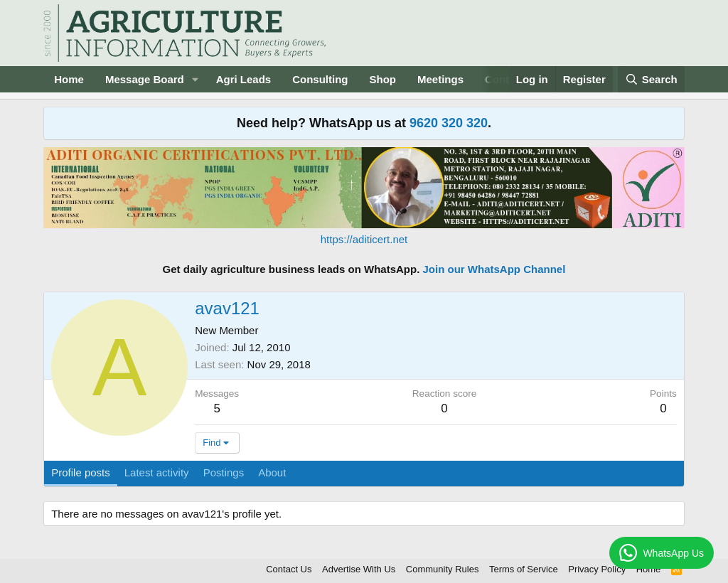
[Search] (651, 79)
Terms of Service (524, 569)
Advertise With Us (359, 569)
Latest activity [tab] (157, 472)
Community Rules (443, 569)
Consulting (320, 79)
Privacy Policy (597, 569)
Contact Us (289, 569)
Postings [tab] (224, 472)
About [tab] (272, 472)
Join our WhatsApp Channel (494, 269)
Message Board (145, 79)
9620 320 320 (449, 123)
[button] (196, 79)
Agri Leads (244, 79)
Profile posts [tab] (81, 472)
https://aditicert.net (364, 239)
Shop (383, 79)
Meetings (440, 79)
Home (69, 79)
